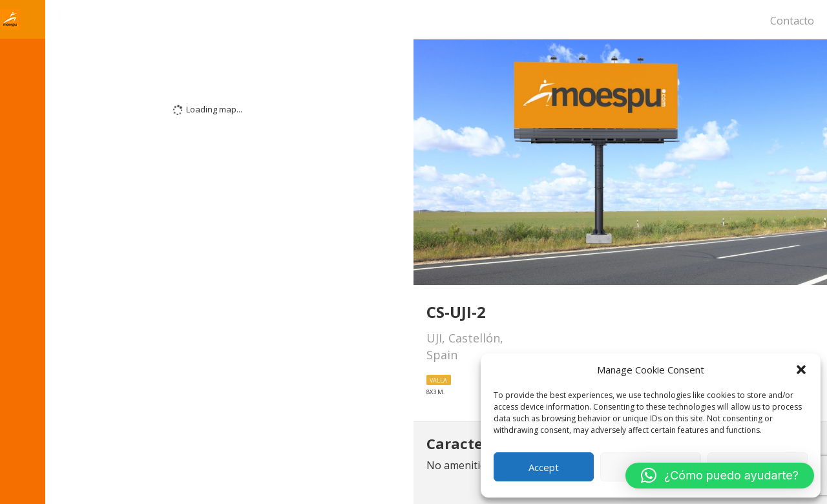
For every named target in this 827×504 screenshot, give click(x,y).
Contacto (792, 21)
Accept (544, 467)
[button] (801, 370)
